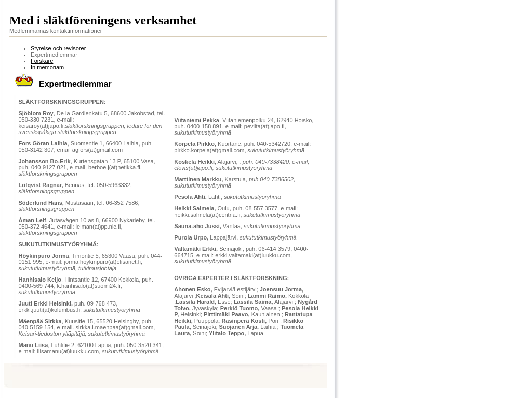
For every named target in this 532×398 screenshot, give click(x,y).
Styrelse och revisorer (58, 48)
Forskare (42, 61)
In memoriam (47, 67)
